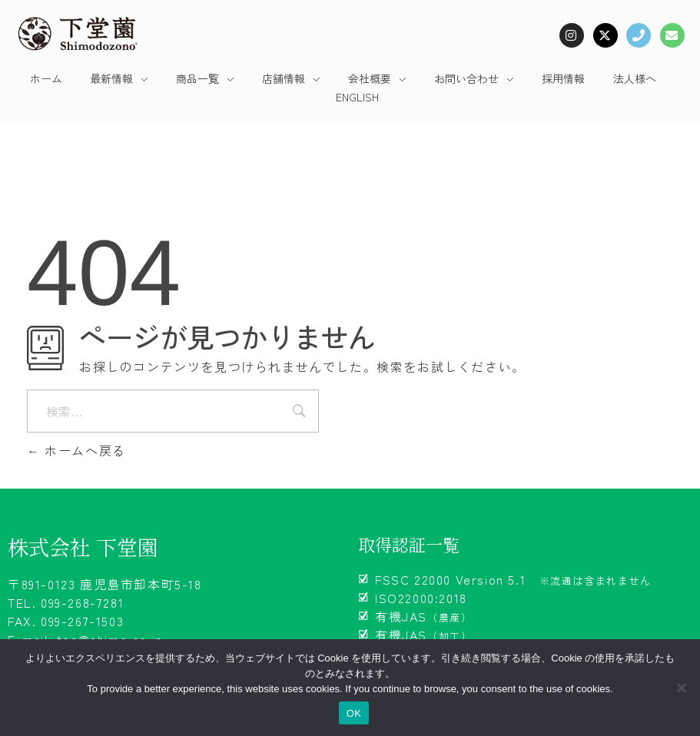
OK (354, 713)
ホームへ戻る (76, 450)
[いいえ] (681, 688)
